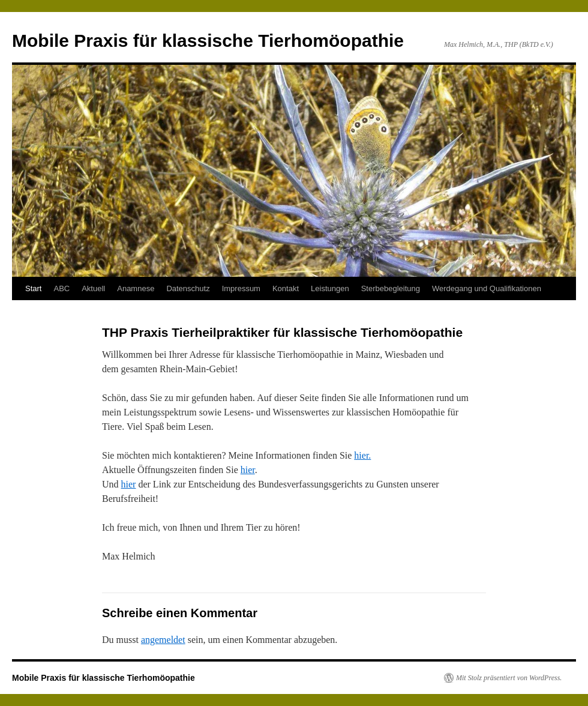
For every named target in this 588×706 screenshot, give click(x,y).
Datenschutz (188, 288)
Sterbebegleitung (391, 288)
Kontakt (286, 288)
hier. (362, 455)
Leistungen (330, 288)
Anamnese (136, 288)
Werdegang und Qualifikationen (487, 288)
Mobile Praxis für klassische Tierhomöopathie (208, 41)
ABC (61, 288)
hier (248, 470)
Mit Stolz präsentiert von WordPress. (509, 678)
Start (33, 288)
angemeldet (163, 640)
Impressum (241, 288)
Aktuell (93, 288)
